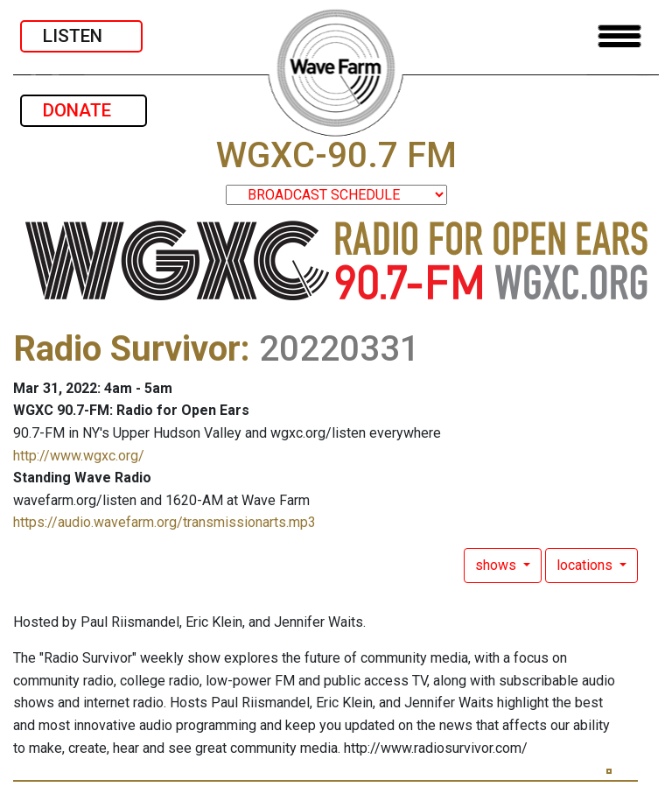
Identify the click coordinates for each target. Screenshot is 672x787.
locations (586, 565)
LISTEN (81, 36)
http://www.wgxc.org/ (79, 456)
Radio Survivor (127, 349)
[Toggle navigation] (619, 36)
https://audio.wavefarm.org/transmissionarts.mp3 (164, 522)
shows (497, 565)
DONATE (84, 110)
